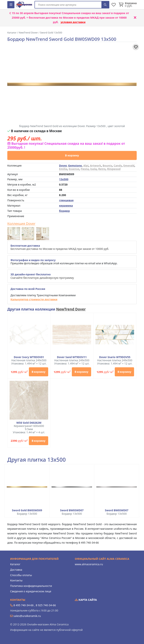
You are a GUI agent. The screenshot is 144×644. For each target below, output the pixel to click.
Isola (93, 169)
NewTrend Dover (71, 309)
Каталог (15, 564)
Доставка (16, 570)
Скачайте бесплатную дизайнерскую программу (42, 276)
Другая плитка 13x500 (36, 460)
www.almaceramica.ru (89, 564)
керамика (66, 206)
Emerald (129, 166)
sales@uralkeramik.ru (27, 616)
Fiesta (85, 169)
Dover (63, 166)
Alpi (86, 166)
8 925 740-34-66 (46, 605)
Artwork (96, 166)
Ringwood (114, 169)
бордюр (64, 211)
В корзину (72, 155)
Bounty (107, 166)
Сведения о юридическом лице (31, 591)
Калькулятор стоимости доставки (34, 299)
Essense (74, 169)
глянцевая (66, 200)
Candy (118, 166)
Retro (102, 169)
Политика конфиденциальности (31, 586)
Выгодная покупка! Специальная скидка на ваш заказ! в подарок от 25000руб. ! (66, 145)
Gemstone (75, 166)
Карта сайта (86, 600)
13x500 (64, 179)
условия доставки (73, 22)
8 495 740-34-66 (24, 605)
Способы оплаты (21, 575)
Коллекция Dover (21, 224)
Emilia (63, 169)
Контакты (16, 580)
